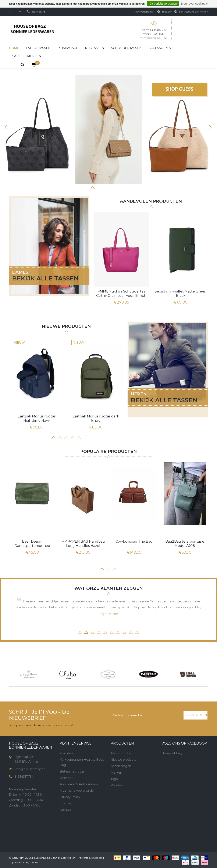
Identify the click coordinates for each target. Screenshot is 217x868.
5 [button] (112, 187)
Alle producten (121, 753)
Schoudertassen (126, 48)
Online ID (36, 862)
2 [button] (93, 187)
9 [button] (131, 632)
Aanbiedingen (121, 766)
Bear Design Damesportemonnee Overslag (32, 544)
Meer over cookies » (194, 4)
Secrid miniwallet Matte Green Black (181, 293)
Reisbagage (68, 48)
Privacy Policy (70, 797)
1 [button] (86, 187)
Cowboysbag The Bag (134, 541)
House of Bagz (173, 753)
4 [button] (105, 187)
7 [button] (124, 187)
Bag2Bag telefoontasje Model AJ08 (185, 544)
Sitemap (66, 803)
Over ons (66, 778)
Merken (34, 56)
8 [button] (131, 187)
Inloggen (165, 12)
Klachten (66, 753)
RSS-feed (118, 785)
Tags (114, 779)
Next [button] (210, 127)
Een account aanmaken (191, 12)
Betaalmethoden (72, 771)
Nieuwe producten (124, 760)
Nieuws (65, 810)
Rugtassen (95, 48)
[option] (108, 129)
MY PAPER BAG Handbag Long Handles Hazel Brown (83, 544)
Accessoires (160, 48)
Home (14, 48)
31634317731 (39, 12)
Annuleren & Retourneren (79, 784)
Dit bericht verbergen (163, 4)
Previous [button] (7, 127)
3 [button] (99, 187)
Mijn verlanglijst (144, 12)
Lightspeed (96, 858)
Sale (16, 56)
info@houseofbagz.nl (31, 769)
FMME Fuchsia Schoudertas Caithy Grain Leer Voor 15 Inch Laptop (121, 294)
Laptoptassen (38, 48)
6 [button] (118, 187)
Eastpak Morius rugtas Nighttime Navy (37, 418)
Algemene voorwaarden (78, 791)
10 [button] (137, 632)
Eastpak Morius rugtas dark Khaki (96, 418)
